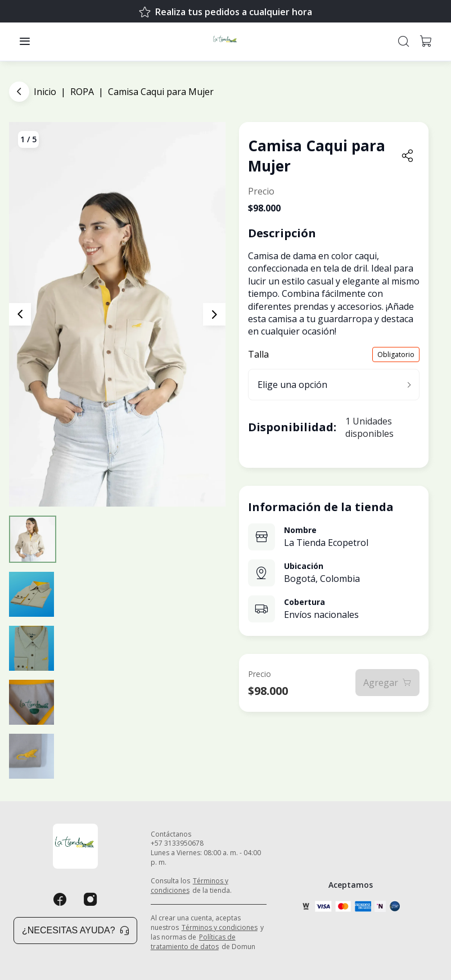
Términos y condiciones (190, 886)
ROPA (82, 92)
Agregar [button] (387, 683)
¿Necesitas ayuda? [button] (75, 930)
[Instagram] (91, 900)
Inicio (45, 92)
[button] (25, 42)
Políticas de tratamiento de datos (193, 942)
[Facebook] (60, 900)
